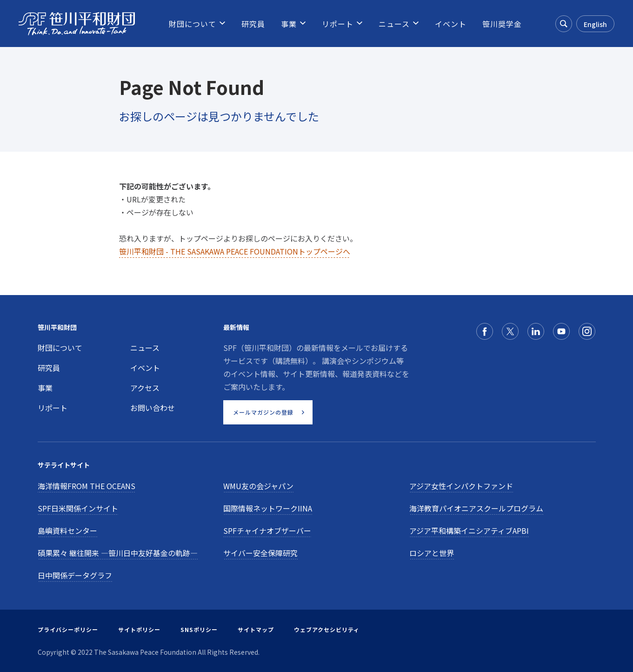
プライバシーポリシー (68, 629)
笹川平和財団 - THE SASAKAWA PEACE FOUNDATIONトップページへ (235, 251)
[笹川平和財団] (77, 24)
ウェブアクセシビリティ (327, 629)
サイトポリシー (139, 629)
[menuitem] (193, 24)
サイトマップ (256, 629)
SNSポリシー (199, 629)
